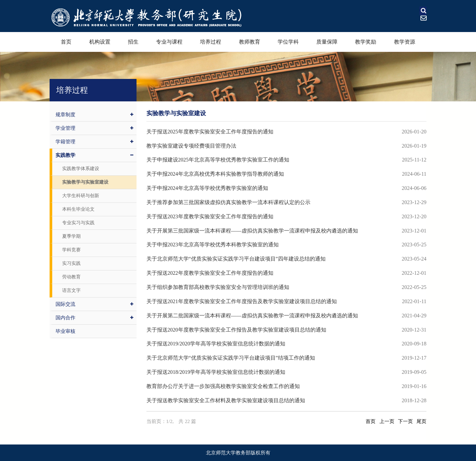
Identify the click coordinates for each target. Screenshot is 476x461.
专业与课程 (169, 42)
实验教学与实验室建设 (85, 182)
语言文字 (71, 290)
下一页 (405, 421)
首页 (66, 42)
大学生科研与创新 (81, 196)
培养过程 (211, 42)
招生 (133, 42)
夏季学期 (71, 236)
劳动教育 (71, 277)
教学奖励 (366, 42)
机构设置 (100, 42)
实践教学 (94, 155)
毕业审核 (65, 331)
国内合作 (94, 318)
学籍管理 (94, 142)
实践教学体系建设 (81, 169)
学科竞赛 (71, 250)
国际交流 (94, 304)
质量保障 (327, 42)
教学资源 (405, 42)
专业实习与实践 (78, 223)
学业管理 (94, 128)
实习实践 (71, 263)
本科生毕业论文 (78, 209)
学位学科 (288, 42)
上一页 (387, 421)
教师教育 (250, 42)
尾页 (421, 421)
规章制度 (94, 115)
